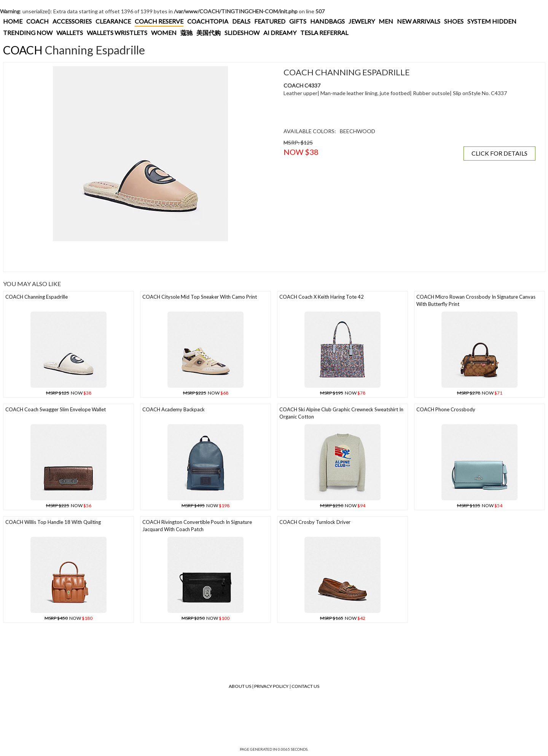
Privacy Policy (271, 686)
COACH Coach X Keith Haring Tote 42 (322, 297)
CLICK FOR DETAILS (499, 153)
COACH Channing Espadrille (37, 297)
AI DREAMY (280, 33)
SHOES (454, 21)
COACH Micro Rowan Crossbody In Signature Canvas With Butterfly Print (476, 300)
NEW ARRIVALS (419, 21)
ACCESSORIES (72, 21)
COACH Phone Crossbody (446, 409)
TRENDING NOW (28, 33)
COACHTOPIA (208, 21)
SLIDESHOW (242, 33)
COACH (37, 21)
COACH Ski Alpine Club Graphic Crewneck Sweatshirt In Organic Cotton (341, 413)
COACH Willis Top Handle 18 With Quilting (53, 522)
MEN (386, 21)
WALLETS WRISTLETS (117, 33)
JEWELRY (362, 21)
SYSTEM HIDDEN (492, 21)
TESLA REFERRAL (324, 33)
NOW (69, 393)
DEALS (241, 21)
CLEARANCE (113, 21)
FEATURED (270, 21)
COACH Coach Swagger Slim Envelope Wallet (56, 409)
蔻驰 (186, 33)
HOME (13, 21)
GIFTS (298, 21)
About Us (240, 686)
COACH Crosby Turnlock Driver (315, 522)
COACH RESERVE (159, 21)
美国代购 (209, 33)
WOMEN (164, 33)
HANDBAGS (327, 21)
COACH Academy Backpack (174, 409)
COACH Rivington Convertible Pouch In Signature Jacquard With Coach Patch (197, 526)
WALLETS (70, 33)
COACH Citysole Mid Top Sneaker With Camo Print (200, 297)
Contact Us (305, 686)
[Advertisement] (140, 256)
